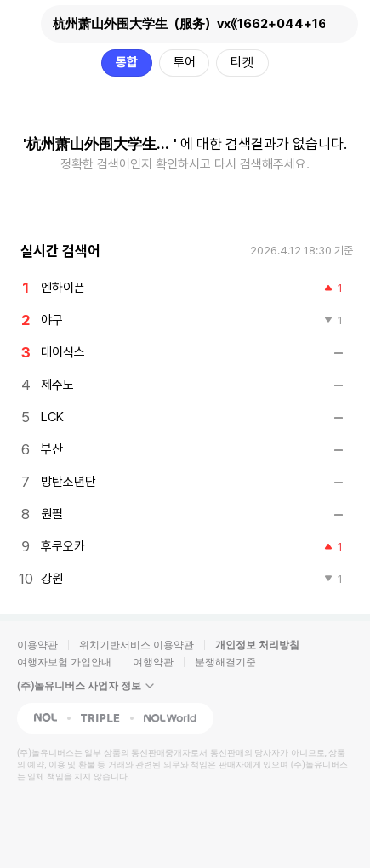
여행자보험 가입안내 (64, 662)
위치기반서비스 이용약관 (137, 645)
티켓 (242, 62)
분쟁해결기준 (225, 662)
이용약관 (37, 645)
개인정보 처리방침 (257, 645)
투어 (185, 62)
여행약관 (153, 662)
